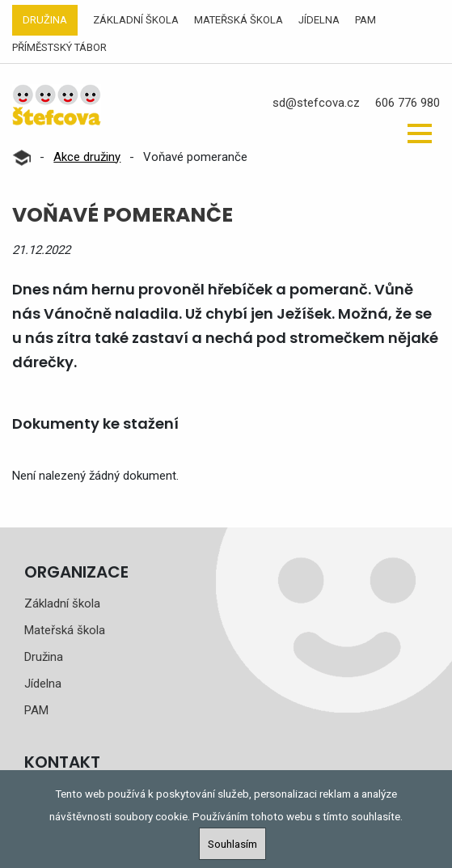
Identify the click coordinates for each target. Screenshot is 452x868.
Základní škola (136, 20)
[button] (420, 133)
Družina (45, 20)
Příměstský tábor (59, 47)
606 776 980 (408, 103)
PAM (365, 20)
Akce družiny (87, 157)
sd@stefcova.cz (316, 103)
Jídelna (319, 20)
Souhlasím (232, 844)
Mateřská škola (239, 20)
